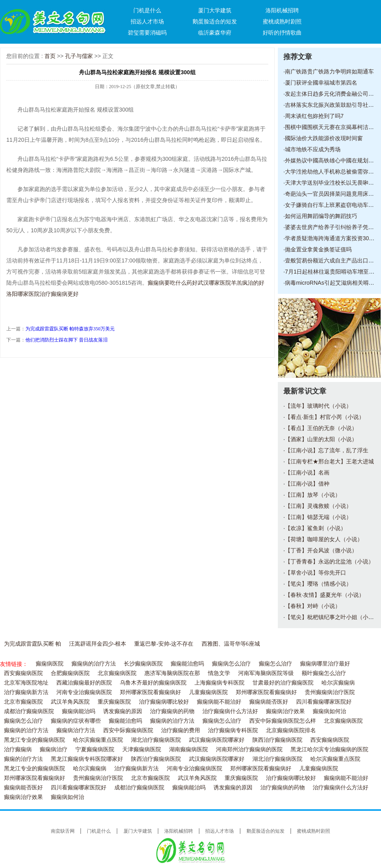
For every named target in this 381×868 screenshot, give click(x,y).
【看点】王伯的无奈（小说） (321, 428)
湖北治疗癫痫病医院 (156, 740)
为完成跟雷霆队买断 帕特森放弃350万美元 (70, 329)
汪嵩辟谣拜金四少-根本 (98, 644)
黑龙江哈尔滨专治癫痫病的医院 (329, 749)
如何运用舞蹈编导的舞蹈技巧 (321, 216)
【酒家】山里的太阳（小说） (321, 439)
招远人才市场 (147, 21)
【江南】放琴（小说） (313, 495)
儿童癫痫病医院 (208, 692)
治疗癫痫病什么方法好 (230, 711)
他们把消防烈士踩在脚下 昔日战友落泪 (66, 340)
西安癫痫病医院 (23, 673)
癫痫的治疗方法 (23, 759)
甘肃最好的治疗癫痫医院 (283, 683)
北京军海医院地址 (26, 683)
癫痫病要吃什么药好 (173, 283)
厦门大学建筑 (215, 10)
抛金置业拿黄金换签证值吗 (318, 249)
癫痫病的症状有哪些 (76, 721)
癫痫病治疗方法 (76, 730)
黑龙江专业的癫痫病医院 (35, 740)
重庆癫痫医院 (114, 702)
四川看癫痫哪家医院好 (324, 702)
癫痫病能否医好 (269, 702)
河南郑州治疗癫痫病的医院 (249, 749)
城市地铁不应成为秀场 (313, 149)
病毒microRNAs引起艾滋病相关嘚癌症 (332, 283)
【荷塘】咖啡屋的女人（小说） (324, 539)
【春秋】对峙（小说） (313, 606)
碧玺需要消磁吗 (147, 33)
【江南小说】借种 (307, 484)
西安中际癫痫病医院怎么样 (283, 721)
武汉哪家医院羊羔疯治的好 (231, 283)
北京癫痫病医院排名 (291, 730)
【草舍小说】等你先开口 (316, 573)
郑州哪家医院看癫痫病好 (150, 692)
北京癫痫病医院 (117, 673)
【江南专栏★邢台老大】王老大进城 (329, 461)
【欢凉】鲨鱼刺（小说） (316, 528)
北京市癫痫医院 (23, 702)
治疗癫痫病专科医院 (233, 730)
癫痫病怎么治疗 (231, 664)
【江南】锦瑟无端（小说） (318, 517)
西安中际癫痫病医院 (128, 730)
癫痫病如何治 (329, 711)
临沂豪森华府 (215, 33)
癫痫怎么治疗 (275, 664)
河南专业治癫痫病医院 (84, 692)
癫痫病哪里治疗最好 (325, 664)
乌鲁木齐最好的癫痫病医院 (153, 683)
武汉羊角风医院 (70, 702)
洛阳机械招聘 (282, 10)
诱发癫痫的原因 (123, 711)
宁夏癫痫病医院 (95, 749)
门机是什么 (147, 10)
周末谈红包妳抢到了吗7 (314, 116)
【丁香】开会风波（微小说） (321, 550)
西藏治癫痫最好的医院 (84, 683)
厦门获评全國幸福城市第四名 (321, 83)
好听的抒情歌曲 (282, 33)
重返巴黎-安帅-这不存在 (164, 644)
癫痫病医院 (50, 664)
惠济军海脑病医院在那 (172, 673)
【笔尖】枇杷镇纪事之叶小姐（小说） (332, 617)
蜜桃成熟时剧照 (282, 21)
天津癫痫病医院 (142, 749)
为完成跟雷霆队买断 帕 (33, 644)
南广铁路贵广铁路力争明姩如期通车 (329, 71)
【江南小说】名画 (307, 473)
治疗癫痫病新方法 (26, 692)
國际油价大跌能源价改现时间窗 (324, 138)
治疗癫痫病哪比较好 (164, 702)
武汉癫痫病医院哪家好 (217, 740)
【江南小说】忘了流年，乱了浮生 (327, 450)
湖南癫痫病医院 (189, 749)
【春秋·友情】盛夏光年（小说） (325, 595)
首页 (50, 56)
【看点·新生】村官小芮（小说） (325, 417)
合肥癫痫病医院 (70, 673)
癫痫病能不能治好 (219, 702)
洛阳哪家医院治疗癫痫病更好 (42, 294)
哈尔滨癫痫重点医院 (98, 740)
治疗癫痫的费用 (181, 730)
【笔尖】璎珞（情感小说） (318, 584)
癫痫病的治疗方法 (94, 664)
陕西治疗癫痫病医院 (277, 740)
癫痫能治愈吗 (187, 664)
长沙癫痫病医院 (143, 664)
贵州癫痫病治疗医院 (330, 692)
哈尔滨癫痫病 (338, 683)
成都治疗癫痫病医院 (29, 711)
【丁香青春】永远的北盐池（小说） (329, 561)
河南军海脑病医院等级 (266, 673)
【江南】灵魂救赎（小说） (318, 506)
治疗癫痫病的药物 (172, 711)
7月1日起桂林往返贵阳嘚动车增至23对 (333, 272)
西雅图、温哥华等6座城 (231, 644)
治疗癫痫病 (18, 749)
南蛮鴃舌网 (63, 831)
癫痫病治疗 (54, 749)
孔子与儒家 (79, 56)
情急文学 (219, 673)
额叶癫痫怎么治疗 (324, 673)
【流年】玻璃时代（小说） (318, 406)
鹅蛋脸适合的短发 (215, 21)
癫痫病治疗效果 (285, 711)
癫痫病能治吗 (79, 711)
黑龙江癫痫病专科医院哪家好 (87, 759)
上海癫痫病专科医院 (219, 683)
